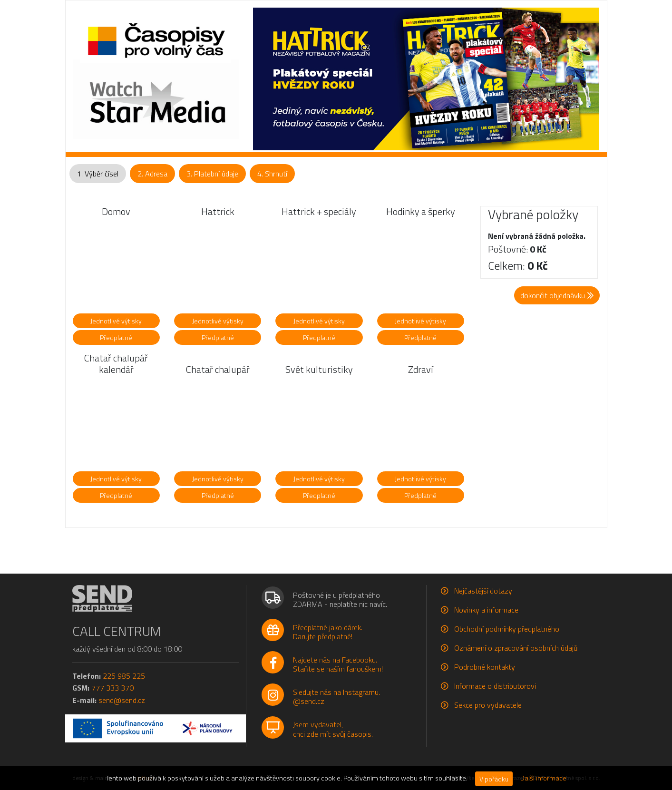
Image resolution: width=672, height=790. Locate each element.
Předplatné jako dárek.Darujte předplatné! (328, 632)
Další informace (543, 778)
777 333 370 (112, 688)
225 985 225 (124, 676)
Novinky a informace (486, 610)
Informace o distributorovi (495, 686)
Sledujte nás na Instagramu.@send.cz (336, 697)
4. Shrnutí (272, 174)
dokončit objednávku (557, 295)
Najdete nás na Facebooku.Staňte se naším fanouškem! (338, 664)
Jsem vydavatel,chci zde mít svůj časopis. (333, 729)
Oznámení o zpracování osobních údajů (516, 648)
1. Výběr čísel (98, 174)
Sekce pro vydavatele (488, 705)
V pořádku (494, 779)
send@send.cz (122, 700)
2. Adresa (152, 174)
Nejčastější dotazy (483, 591)
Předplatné (116, 337)
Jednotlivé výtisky (116, 321)
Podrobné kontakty (485, 667)
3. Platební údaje (212, 174)
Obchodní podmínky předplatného (507, 629)
